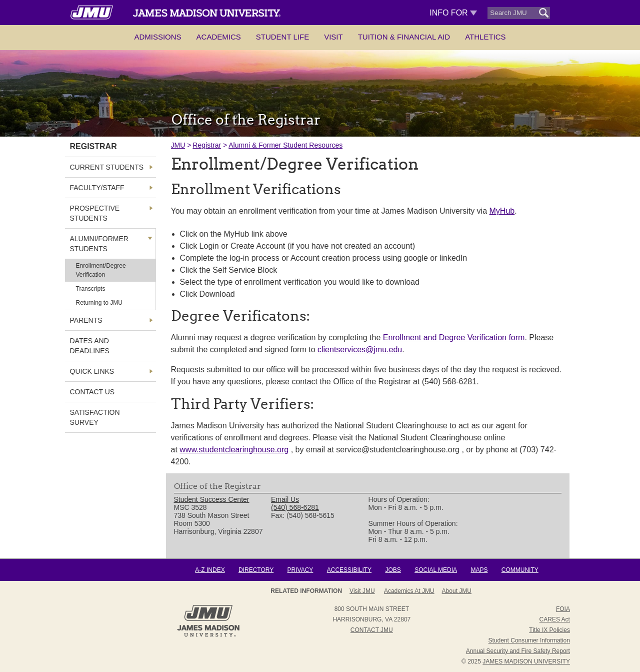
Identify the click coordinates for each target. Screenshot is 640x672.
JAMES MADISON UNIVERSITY (526, 661)
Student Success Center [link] (212, 499)
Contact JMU (372, 630)
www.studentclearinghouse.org (234, 450)
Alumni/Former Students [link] (99, 244)
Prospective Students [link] (95, 213)
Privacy (300, 570)
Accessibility (349, 570)
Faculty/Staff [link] (97, 188)
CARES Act (555, 619)
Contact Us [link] (92, 392)
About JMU (457, 591)
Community (520, 570)
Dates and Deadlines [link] (90, 346)
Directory (256, 570)
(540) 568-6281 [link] (295, 507)
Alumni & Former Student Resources (285, 145)
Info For (453, 13)
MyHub (502, 211)
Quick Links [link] (92, 371)
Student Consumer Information (529, 640)
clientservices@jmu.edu (360, 350)
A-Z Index (210, 570)
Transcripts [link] (91, 289)
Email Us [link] (285, 499)
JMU (178, 145)
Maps (479, 570)
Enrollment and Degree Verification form (454, 338)
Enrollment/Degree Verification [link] (101, 270)
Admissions (157, 37)
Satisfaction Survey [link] (95, 417)
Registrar (207, 145)
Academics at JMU (409, 591)
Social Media (436, 570)
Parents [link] (86, 320)
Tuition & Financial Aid (404, 37)
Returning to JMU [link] (99, 303)
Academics (219, 37)
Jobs (393, 570)
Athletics (485, 37)
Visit (333, 37)
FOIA (563, 609)
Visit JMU (362, 591)
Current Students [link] (107, 167)
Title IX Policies (549, 630)
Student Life (282, 37)
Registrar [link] (93, 146)
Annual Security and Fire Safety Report (518, 651)
